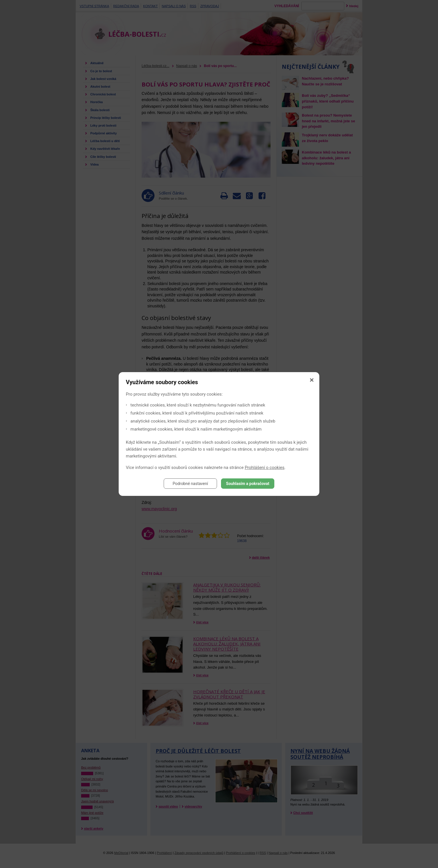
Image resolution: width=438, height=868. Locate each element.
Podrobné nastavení (190, 484)
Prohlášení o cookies (265, 468)
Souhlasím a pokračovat (248, 484)
